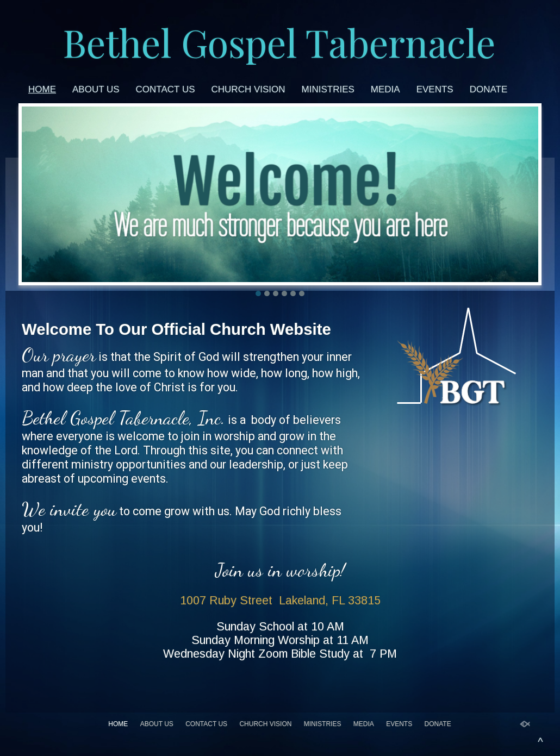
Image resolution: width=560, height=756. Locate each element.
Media (385, 89)
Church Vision (248, 89)
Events (435, 89)
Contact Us (166, 89)
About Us (96, 89)
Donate (489, 89)
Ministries (328, 89)
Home (42, 89)
